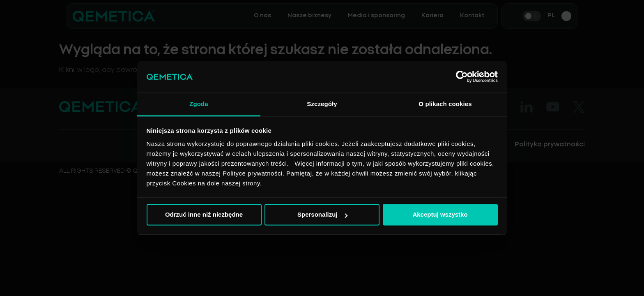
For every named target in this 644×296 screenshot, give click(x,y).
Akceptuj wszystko (440, 215)
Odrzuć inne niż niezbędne (204, 215)
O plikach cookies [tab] (445, 104)
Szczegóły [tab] (322, 104)
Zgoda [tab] (199, 104)
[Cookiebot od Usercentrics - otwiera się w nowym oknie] (462, 77)
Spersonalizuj (322, 215)
